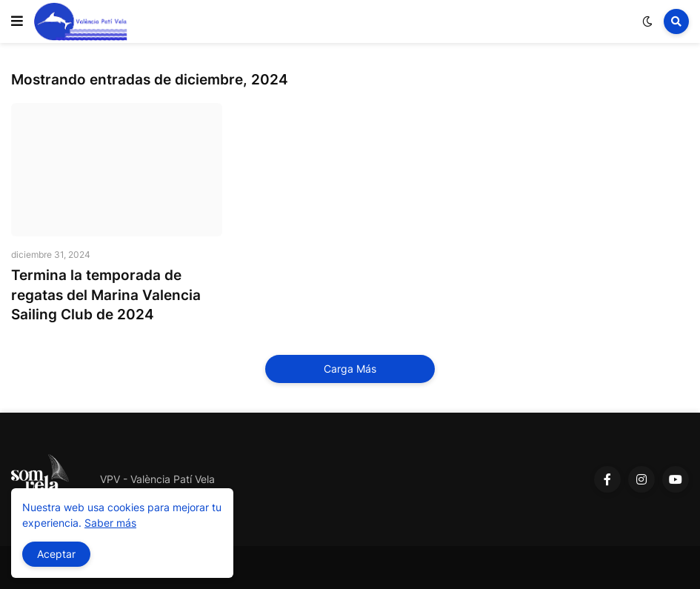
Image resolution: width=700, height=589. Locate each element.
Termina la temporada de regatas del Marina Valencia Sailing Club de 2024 (106, 295)
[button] (17, 21)
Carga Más (350, 369)
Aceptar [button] (56, 554)
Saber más (110, 523)
